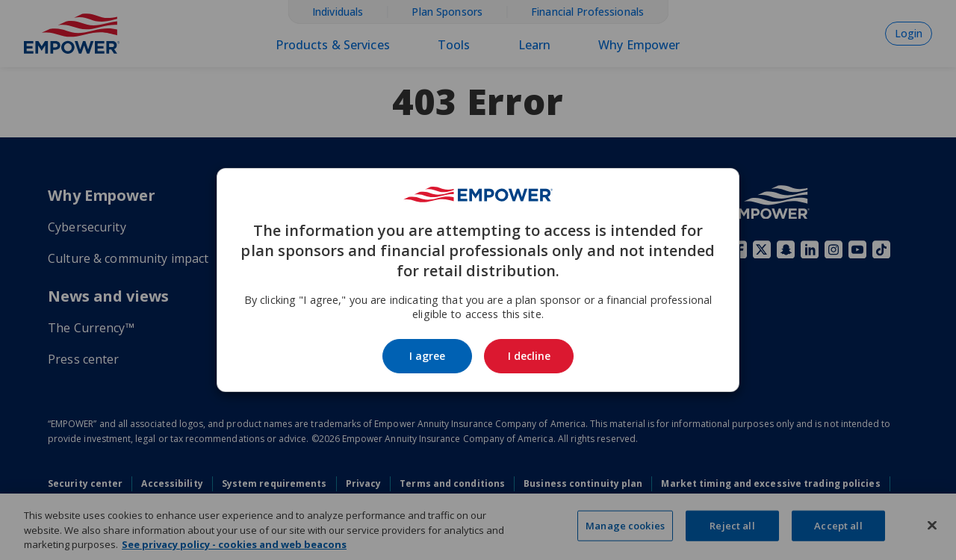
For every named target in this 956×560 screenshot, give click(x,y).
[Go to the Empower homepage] (478, 195)
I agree (427, 356)
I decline (529, 356)
